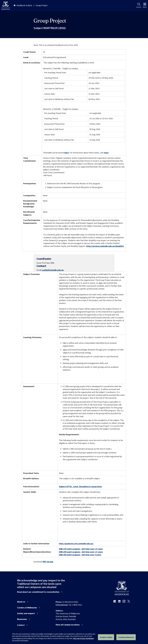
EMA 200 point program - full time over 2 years (80, 555)
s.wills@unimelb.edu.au (53, 270)
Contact (21, 625)
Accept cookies (106, 637)
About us (21, 602)
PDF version (48, 562)
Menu (145, 5)
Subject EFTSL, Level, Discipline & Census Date (80, 487)
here (66, 153)
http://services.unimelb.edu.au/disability (105, 246)
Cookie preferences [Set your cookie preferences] (126, 637)
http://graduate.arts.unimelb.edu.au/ (76, 544)
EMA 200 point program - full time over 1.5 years (81, 552)
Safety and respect (26, 613)
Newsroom (22, 619)
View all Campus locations (68, 625)
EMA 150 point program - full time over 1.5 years (81, 549)
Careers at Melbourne (27, 608)
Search (139, 5)
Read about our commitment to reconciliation (38, 592)
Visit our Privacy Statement (84, 638)
